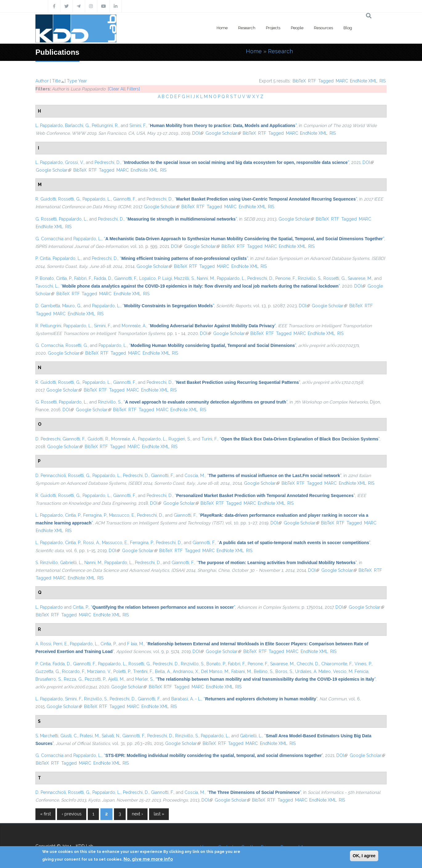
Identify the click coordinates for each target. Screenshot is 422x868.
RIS (383, 81)
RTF (312, 81)
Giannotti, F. (124, 199)
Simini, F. (138, 125)
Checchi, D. (308, 664)
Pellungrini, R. (105, 125)
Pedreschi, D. (108, 162)
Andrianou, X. (186, 671)
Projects (273, 28)
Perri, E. (61, 644)
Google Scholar (223, 133)
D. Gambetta (48, 306)
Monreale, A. (134, 326)
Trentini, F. (143, 671)
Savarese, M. (360, 278)
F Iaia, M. (136, 644)
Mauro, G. (72, 306)
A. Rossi (43, 644)
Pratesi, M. (90, 736)
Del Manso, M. (215, 671)
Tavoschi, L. (47, 286)
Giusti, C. (69, 736)
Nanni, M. (206, 278)
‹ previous (72, 814)
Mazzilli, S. (184, 278)
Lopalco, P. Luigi (156, 278)
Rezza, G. (73, 679)
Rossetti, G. (69, 199)
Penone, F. (286, 278)
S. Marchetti (47, 736)
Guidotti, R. (98, 439)
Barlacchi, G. (77, 125)
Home (222, 28)
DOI (198, 133)
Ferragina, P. (95, 515)
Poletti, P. (122, 671)
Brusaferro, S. (49, 679)
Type (72, 81)
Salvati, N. (111, 736)
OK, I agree (364, 856)
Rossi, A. (91, 543)
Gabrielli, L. (71, 563)
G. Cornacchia (49, 239)
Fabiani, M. (241, 671)
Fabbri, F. (83, 278)
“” (223, 125)
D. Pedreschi (48, 439)
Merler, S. (144, 679)
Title (56, 81)
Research (247, 28)
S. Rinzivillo (47, 563)
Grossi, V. (74, 162)
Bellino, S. (264, 671)
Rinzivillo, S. (310, 278)
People (297, 28)
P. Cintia (43, 258)
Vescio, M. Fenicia (351, 671)
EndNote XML (364, 81)
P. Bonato (45, 278)
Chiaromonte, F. (337, 664)
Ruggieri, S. (180, 439)
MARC (342, 81)
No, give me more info (148, 859)
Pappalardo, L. (97, 199)
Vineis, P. (363, 664)
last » (159, 814)
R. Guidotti (46, 199)
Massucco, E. (122, 515)
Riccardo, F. (73, 671)
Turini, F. (209, 439)
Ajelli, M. (116, 679)
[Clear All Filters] (124, 89)
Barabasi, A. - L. (186, 699)
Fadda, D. (103, 278)
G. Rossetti (46, 219)
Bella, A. (163, 671)
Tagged (326, 81)
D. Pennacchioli (51, 476)
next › (137, 814)
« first (45, 814)
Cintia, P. (64, 278)
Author (42, 81)
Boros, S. (284, 671)
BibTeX (299, 81)
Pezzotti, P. (95, 679)
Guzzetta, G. (48, 671)
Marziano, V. (99, 671)
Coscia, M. (195, 476)
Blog (348, 28)
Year (83, 81)
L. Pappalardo (49, 125)
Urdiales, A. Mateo (313, 671)
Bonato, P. (216, 664)
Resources (323, 28)
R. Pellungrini (48, 326)
